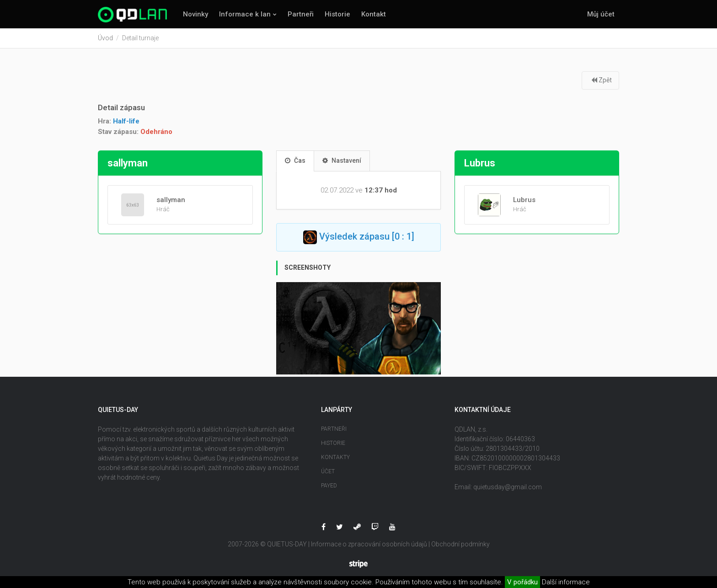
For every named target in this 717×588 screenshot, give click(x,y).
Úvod (105, 38)
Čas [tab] (295, 160)
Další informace (566, 582)
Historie (337, 14)
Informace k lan (245, 14)
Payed (329, 486)
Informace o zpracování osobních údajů (369, 544)
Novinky (195, 14)
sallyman (171, 200)
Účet (328, 471)
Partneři (301, 14)
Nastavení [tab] (342, 160)
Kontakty (335, 457)
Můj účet (601, 14)
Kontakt (374, 14)
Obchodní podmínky (460, 544)
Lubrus (524, 200)
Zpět (602, 80)
